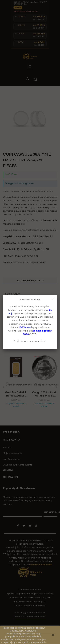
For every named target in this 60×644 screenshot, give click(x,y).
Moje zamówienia (12, 453)
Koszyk (7, 448)
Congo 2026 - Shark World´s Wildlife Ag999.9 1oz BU (44, 394)
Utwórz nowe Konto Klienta (18, 465)
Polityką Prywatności (35, 642)
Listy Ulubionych (12, 459)
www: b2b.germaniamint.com (30, 617)
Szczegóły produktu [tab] (30, 281)
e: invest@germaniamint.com (30, 613)
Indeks (8, 294)
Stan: (8, 332)
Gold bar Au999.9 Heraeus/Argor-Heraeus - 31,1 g (16, 394)
